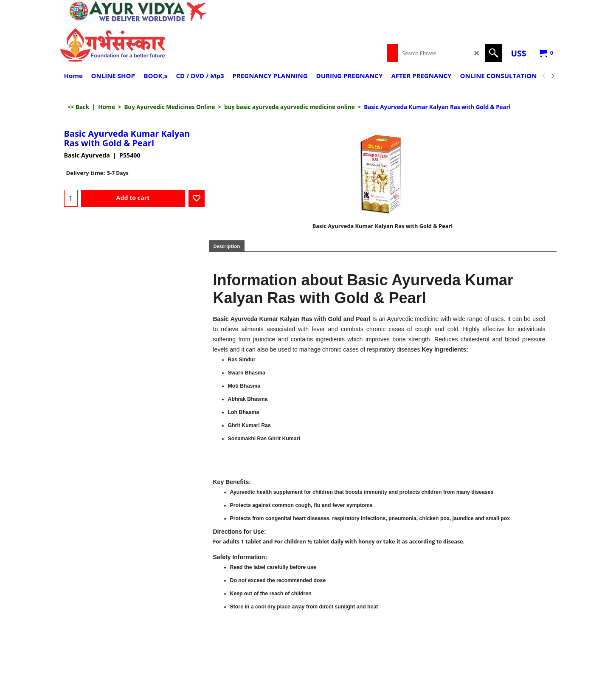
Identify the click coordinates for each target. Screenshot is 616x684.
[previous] (544, 76)
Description (227, 246)
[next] (553, 76)
